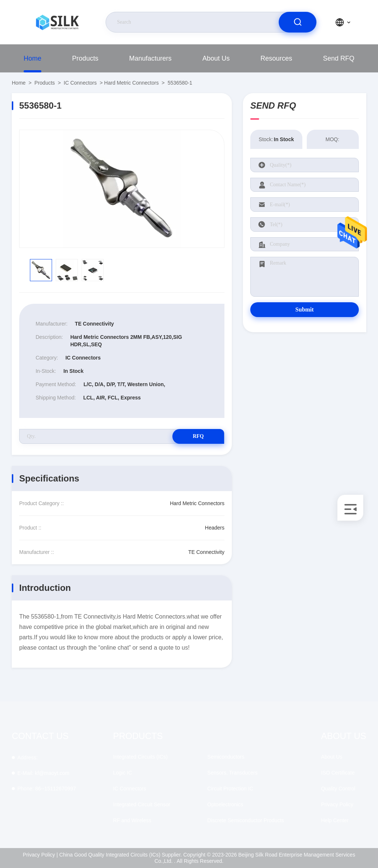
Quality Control (338, 789)
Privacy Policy (337, 804)
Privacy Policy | (40, 855)
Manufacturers (150, 58)
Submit (305, 309)
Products (85, 58)
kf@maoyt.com (43, 773)
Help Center (335, 820)
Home (32, 58)
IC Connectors (80, 83)
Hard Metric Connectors (131, 83)
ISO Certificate (338, 773)
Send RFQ (339, 58)
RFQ (198, 436)
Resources (276, 58)
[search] (298, 22)
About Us (216, 58)
